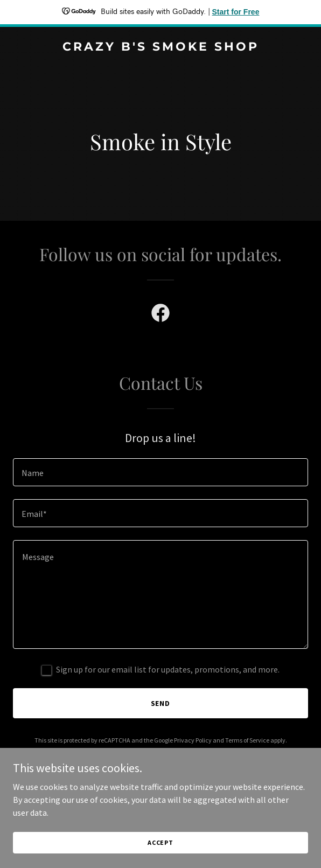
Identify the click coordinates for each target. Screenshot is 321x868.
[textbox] (160, 472)
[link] (160, 47)
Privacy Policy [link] (193, 740)
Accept (160, 842)
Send (161, 703)
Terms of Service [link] (247, 740)
